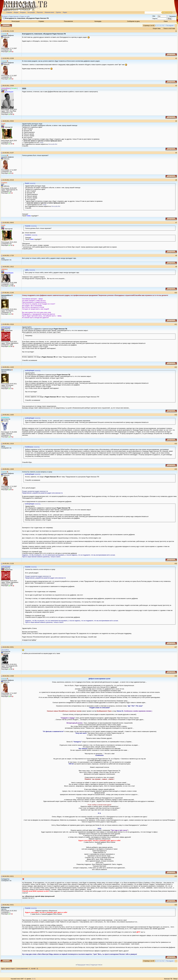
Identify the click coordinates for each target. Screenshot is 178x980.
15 (176, 469)
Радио (65, 12)
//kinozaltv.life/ (53, 144)
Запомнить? (172, 16)
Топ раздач (31, 12)
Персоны (40, 12)
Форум (16, 12)
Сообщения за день (133, 21)
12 (176, 367)
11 (161, 26)
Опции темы (157, 29)
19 (176, 876)
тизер (41, 142)
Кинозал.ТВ (168, 979)
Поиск (166, 21)
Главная (9, 12)
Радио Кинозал (14, 16)
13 (176, 415)
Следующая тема (95, 965)
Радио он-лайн (25, 16)
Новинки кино (49, 12)
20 (176, 905)
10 (176, 293)
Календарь (98, 21)
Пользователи (68, 21)
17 (176, 647)
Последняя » (170, 26)
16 (176, 564)
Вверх (176, 979)
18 (176, 676)
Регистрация (16, 21)
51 (163, 26)
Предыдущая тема (83, 965)
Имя (154, 16)
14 (176, 444)
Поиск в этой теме (169, 29)
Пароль (155, 19)
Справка (41, 21)
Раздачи (23, 12)
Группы (58, 12)
